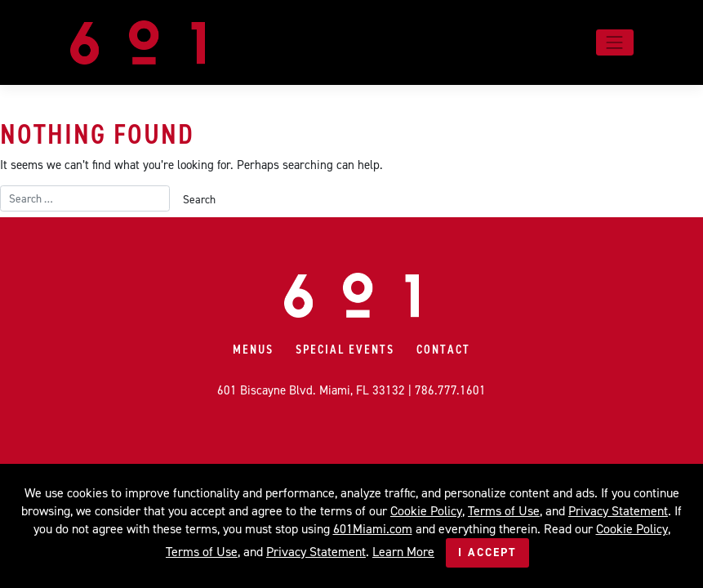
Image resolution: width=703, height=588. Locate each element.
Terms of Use (504, 511)
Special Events (345, 350)
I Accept (487, 552)
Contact (443, 350)
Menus (253, 350)
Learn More (403, 552)
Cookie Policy (426, 511)
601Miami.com (373, 529)
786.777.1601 (450, 390)
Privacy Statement (618, 511)
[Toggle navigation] (615, 42)
